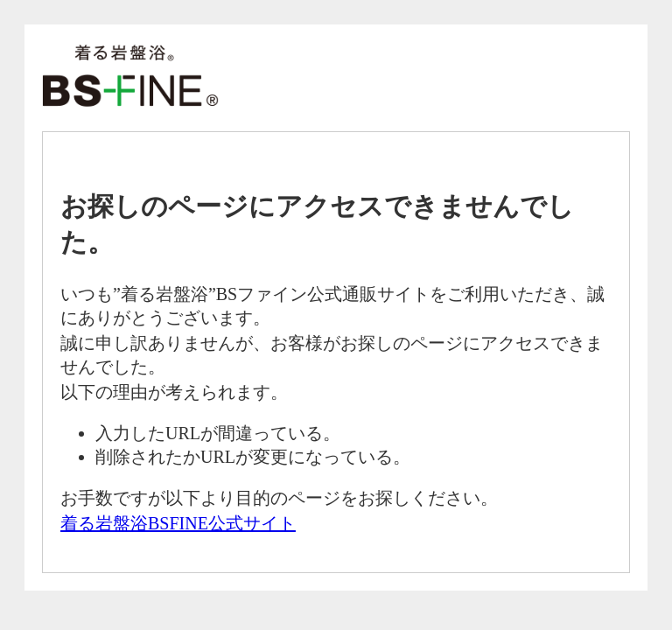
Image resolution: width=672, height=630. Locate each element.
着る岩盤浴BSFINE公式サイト (178, 523)
